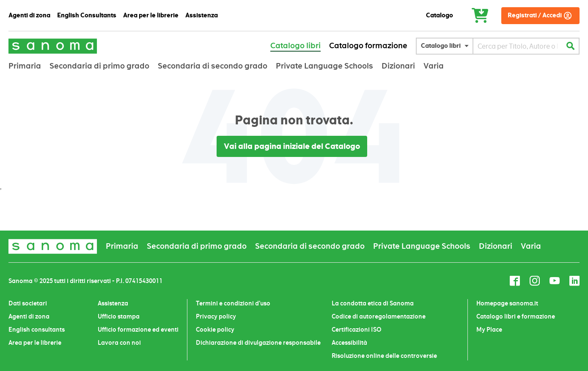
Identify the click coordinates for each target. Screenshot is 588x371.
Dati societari (28, 303)
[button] (447, 46)
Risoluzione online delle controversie (384, 356)
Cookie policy (215, 330)
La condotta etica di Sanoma (373, 303)
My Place (489, 330)
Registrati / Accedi (535, 15)
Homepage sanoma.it (507, 303)
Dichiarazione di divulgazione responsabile (258, 343)
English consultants (37, 330)
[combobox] (518, 46)
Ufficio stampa (119, 316)
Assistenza (113, 303)
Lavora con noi (119, 343)
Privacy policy (216, 316)
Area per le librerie (35, 343)
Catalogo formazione (368, 46)
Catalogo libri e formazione (516, 316)
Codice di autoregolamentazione (379, 316)
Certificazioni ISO (357, 330)
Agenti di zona (29, 316)
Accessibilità (349, 343)
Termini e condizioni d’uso (233, 303)
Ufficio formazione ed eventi (138, 330)
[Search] (570, 46)
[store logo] (53, 46)
